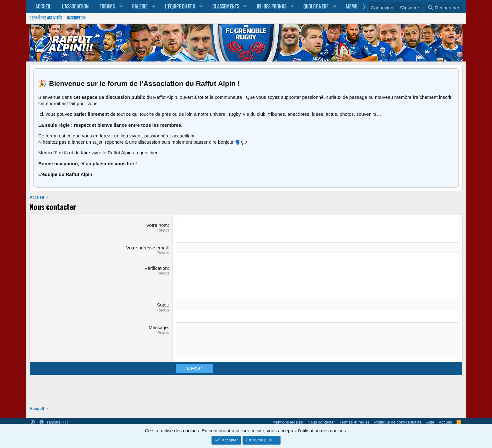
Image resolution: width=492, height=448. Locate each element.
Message (158, 327)
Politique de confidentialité (398, 422)
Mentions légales (288, 422)
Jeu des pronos (271, 7)
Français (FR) (55, 422)
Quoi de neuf (316, 7)
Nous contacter (321, 422)
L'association (75, 7)
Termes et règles (355, 422)
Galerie (140, 7)
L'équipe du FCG (180, 7)
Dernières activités (46, 18)
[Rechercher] (444, 8)
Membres (355, 7)
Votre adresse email (147, 248)
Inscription (76, 18)
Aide (430, 422)
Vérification (156, 268)
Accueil (43, 7)
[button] (121, 7)
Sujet (162, 305)
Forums (107, 7)
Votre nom (157, 225)
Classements (226, 7)
